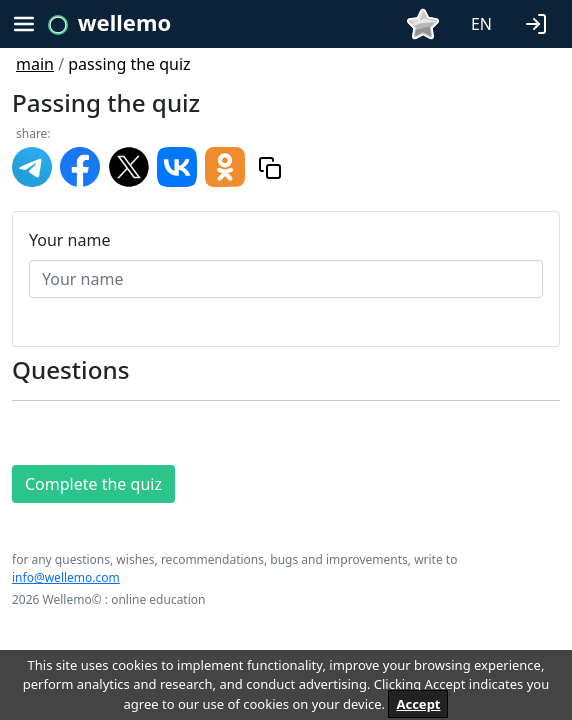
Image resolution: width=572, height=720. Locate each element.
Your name (69, 240)
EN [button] (481, 24)
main (35, 64)
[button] (540, 22)
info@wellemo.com (66, 577)
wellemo (124, 22)
